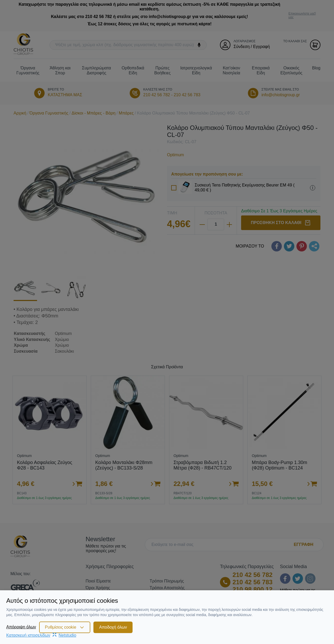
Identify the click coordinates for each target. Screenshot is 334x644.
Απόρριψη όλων (21, 627)
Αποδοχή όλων (113, 627)
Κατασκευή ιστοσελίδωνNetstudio (41, 635)
